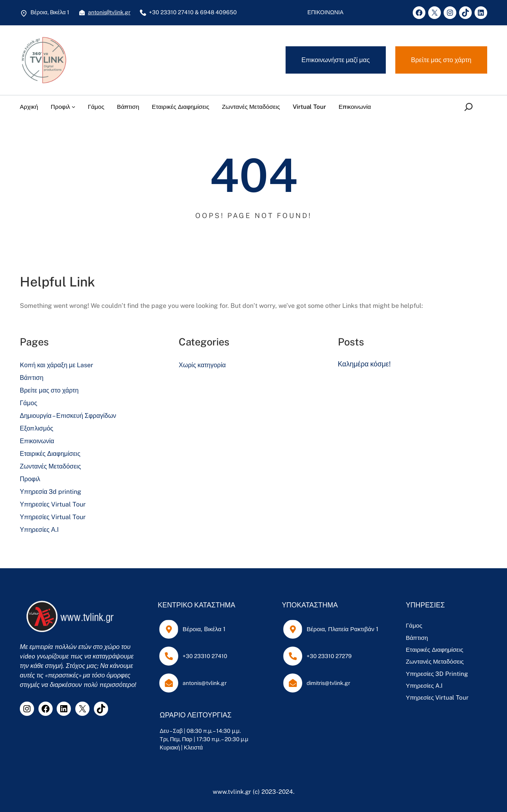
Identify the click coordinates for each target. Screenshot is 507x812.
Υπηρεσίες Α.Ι (39, 530)
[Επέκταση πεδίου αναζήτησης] (470, 107)
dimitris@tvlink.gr (326, 683)
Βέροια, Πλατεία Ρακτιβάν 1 (340, 629)
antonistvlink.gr (109, 13)
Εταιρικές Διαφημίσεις (50, 454)
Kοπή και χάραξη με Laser (56, 365)
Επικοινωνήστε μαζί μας (336, 60)
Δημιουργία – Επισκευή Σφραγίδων (68, 416)
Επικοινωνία (37, 441)
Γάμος (29, 403)
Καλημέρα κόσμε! (364, 364)
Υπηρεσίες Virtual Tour (53, 504)
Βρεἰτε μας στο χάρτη (441, 60)
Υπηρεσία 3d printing (51, 492)
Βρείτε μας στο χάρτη (49, 390)
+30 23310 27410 (204, 656)
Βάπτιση (32, 378)
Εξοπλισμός (37, 428)
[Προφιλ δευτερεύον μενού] (73, 107)
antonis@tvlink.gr (203, 683)
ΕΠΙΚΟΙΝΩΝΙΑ (325, 12)
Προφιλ (30, 479)
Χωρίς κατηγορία (202, 365)
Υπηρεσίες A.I (420, 686)
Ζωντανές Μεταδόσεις (50, 466)
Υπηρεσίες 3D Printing (433, 674)
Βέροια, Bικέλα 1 (203, 629)
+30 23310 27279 (326, 656)
